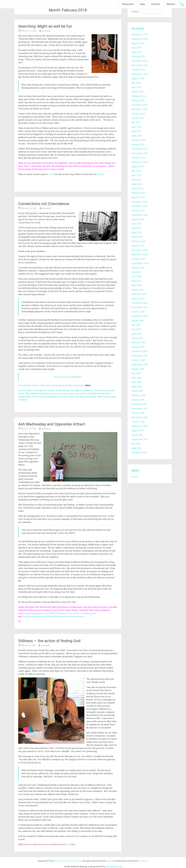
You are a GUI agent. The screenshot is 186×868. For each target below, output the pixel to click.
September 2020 (140, 263)
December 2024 (139, 61)
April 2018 (137, 386)
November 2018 (139, 356)
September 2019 (140, 316)
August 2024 (138, 78)
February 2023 (139, 140)
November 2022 (140, 153)
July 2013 (136, 444)
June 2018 (136, 378)
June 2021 (136, 224)
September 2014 (140, 426)
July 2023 (136, 122)
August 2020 (138, 268)
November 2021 (140, 206)
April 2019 (137, 334)
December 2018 (139, 351)
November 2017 (139, 409)
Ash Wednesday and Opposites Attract (52, 424)
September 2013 (139, 439)
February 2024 (139, 96)
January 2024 (138, 100)
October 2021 (138, 210)
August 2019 (138, 320)
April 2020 (137, 285)
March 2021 (137, 237)
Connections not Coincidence (44, 204)
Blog (142, 4)
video (51, 174)
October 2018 (138, 360)
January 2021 (138, 246)
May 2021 (136, 228)
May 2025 (136, 48)
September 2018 (140, 364)
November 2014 (139, 417)
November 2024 (140, 65)
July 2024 (136, 83)
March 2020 (137, 290)
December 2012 (139, 453)
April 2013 (136, 448)
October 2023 (138, 114)
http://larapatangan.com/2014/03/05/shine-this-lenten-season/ (53, 616)
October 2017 (138, 413)
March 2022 (137, 188)
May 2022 (136, 180)
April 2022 (137, 184)
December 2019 (139, 303)
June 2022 (137, 175)
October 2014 (138, 422)
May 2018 (136, 382)
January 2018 (138, 400)
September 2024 (140, 74)
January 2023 (138, 144)
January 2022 (138, 197)
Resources (128, 4)
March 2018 (137, 391)
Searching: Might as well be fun (45, 26)
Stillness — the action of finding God (49, 641)
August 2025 (138, 43)
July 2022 (136, 171)
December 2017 (139, 404)
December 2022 (140, 149)
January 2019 (138, 347)
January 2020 (138, 298)
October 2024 (138, 70)
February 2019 (138, 342)
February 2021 (139, 241)
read (68, 844)
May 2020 (136, 281)
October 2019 (138, 312)
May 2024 (136, 87)
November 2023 (140, 109)
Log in (135, 476)
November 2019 (139, 307)
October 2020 (138, 259)
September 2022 (140, 162)
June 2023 (136, 127)
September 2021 (140, 215)
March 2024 (137, 92)
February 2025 (139, 56)
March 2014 (137, 435)
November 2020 (140, 254)
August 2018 (138, 369)
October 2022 (138, 158)
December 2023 (139, 105)
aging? (101, 174)
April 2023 (137, 136)
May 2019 (136, 329)
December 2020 (140, 250)
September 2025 (140, 39)
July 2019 (136, 325)
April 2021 (137, 232)
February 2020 (139, 294)
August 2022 (138, 166)
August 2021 (138, 219)
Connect (156, 4)
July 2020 (136, 272)
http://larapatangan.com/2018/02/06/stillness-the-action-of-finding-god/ (60, 613)
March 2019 (137, 338)
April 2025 (137, 52)
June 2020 (137, 276)
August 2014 (138, 431)
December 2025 (139, 34)
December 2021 (139, 202)
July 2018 (136, 373)
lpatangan (46, 31)
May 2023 (136, 131)
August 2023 (138, 118)
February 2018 (138, 395)
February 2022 (139, 193)
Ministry (171, 4)
